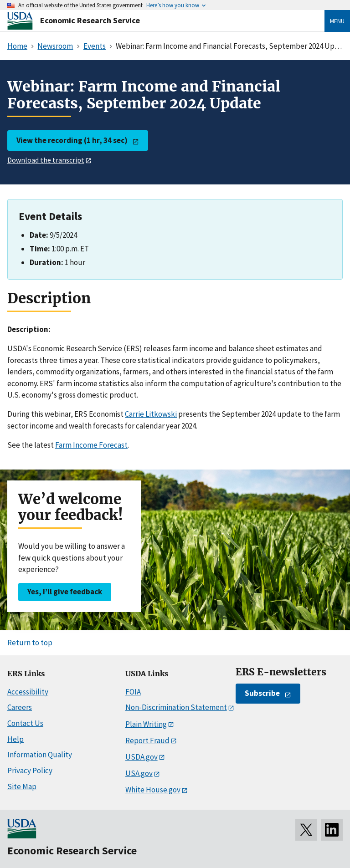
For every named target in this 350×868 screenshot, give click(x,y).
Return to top (30, 643)
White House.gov (153, 790)
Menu (337, 21)
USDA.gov (142, 757)
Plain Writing (146, 724)
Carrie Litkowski (151, 414)
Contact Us (25, 723)
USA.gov (139, 773)
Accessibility (28, 692)
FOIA (133, 692)
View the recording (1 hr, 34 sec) (72, 140)
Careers (20, 707)
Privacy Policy (30, 771)
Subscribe (262, 693)
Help (15, 739)
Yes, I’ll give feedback (65, 592)
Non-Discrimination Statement (176, 707)
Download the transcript (46, 160)
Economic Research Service (90, 20)
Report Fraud (147, 740)
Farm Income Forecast (91, 445)
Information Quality (40, 755)
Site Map (22, 786)
